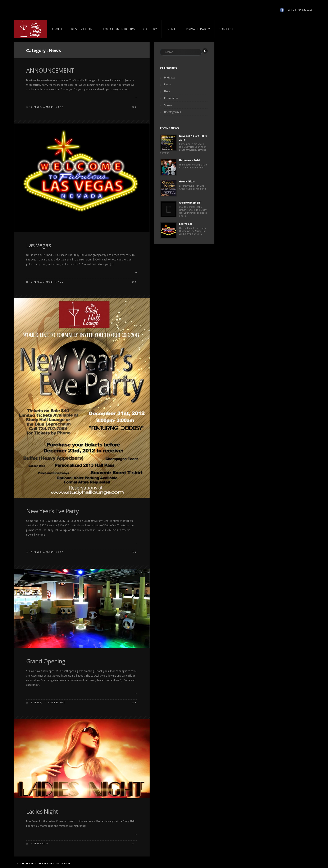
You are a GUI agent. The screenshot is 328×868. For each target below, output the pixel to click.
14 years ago (39, 844)
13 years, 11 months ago (47, 703)
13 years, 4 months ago (47, 552)
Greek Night (187, 181)
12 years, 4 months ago (47, 107)
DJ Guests (170, 78)
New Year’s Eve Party (52, 511)
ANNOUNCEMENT (50, 70)
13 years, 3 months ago (47, 282)
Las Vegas (38, 245)
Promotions (171, 98)
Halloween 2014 (189, 160)
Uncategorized (173, 112)
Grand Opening (46, 661)
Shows (168, 105)
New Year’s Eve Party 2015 (193, 138)
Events (168, 85)
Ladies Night (42, 811)
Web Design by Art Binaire (55, 864)
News (167, 91)
